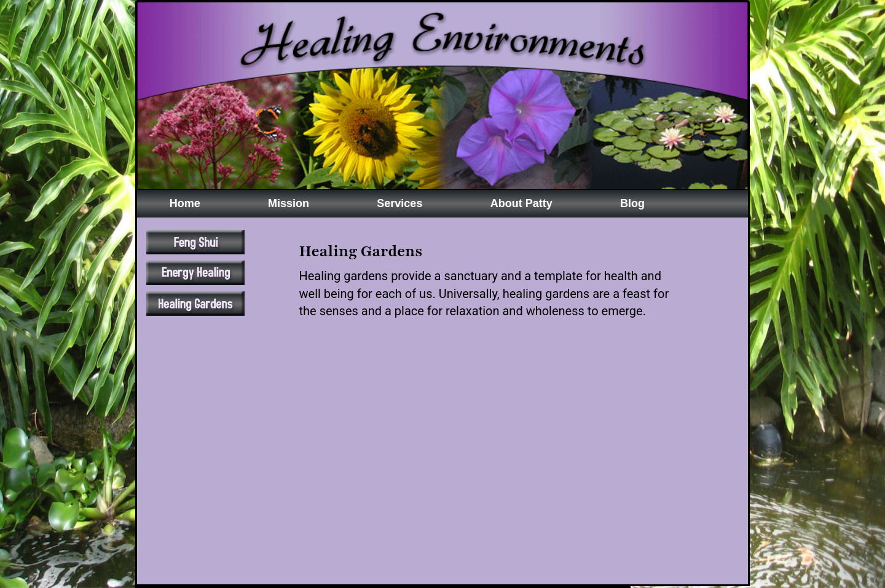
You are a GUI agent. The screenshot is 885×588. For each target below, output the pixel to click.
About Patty (521, 203)
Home (185, 203)
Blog (632, 203)
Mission (289, 203)
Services (399, 203)
